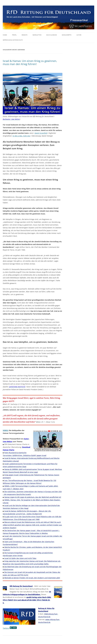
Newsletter (37, 35)
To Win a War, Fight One (21, 136)
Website (25, 35)
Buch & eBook (52, 35)
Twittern (6, 628)
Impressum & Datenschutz (13, 40)
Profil (14, 35)
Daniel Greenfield (41, 133)
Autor (79, 35)
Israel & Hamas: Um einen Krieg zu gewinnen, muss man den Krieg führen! (30, 62)
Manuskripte (67, 35)
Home (5, 35)
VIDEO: (6, 430)
